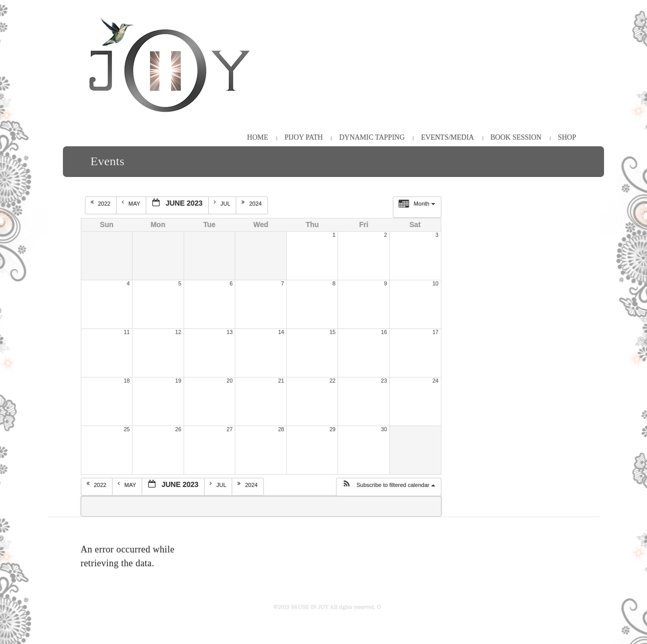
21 (281, 381)
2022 (102, 203)
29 (332, 429)
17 (435, 332)
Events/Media (447, 137)
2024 (252, 203)
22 (332, 381)
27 (230, 429)
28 (281, 429)
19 (179, 381)
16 (384, 332)
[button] (388, 487)
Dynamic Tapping (372, 137)
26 (179, 429)
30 (384, 429)
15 (332, 332)
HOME (258, 137)
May (132, 203)
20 (230, 381)
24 (435, 381)
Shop (567, 137)
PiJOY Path (304, 137)
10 (435, 283)
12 (179, 332)
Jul (223, 203)
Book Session (516, 137)
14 (281, 332)
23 (384, 381)
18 (127, 381)
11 (127, 332)
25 (127, 429)
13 (230, 332)
